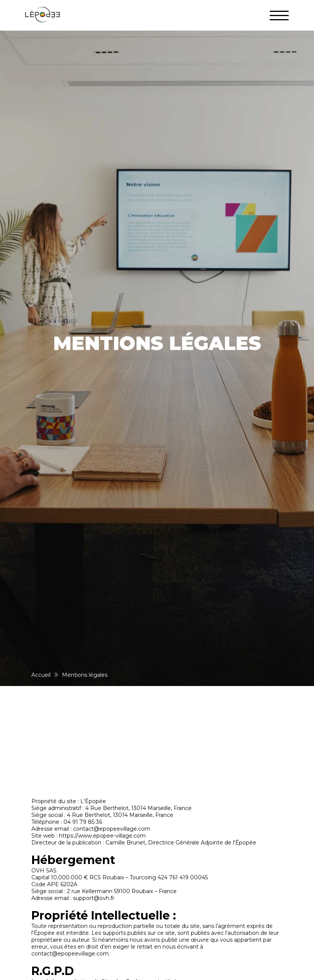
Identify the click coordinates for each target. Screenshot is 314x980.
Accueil (41, 675)
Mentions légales (85, 675)
